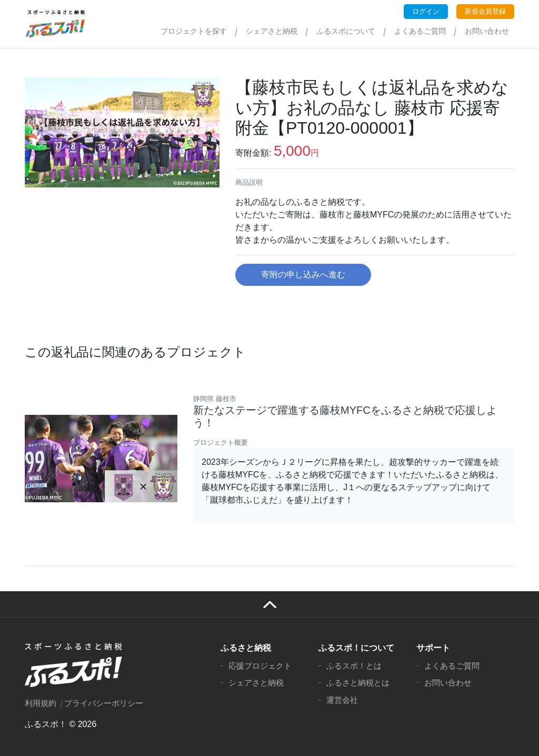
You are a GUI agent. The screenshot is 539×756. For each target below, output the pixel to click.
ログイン (426, 11)
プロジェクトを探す (194, 31)
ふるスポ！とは (354, 666)
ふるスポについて (346, 31)
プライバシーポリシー (104, 703)
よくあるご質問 (420, 31)
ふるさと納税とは (358, 683)
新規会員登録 (485, 11)
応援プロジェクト (260, 666)
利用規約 (41, 703)
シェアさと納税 (272, 31)
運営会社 (342, 700)
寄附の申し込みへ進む (303, 275)
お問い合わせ (487, 31)
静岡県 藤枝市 (215, 399)
